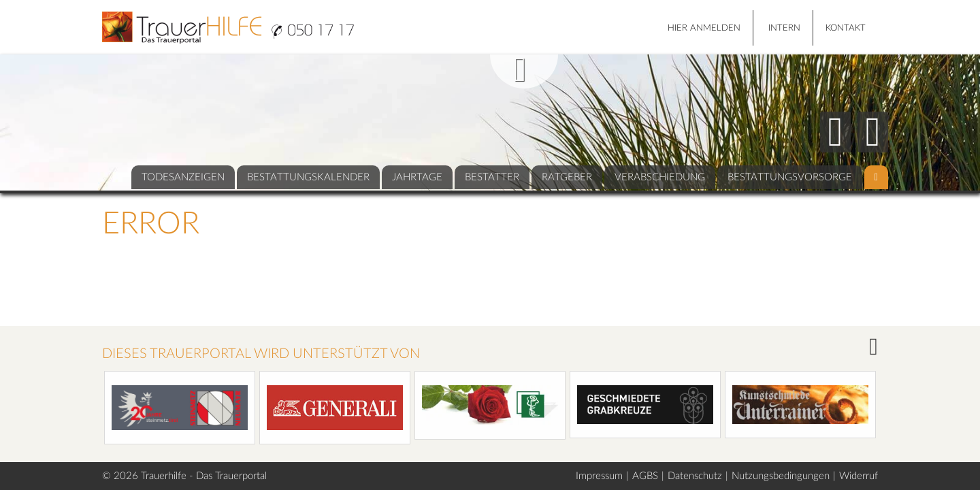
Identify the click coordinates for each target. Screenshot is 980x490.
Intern (784, 28)
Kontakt (846, 28)
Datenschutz (695, 476)
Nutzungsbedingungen (781, 476)
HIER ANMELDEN (704, 28)
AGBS (645, 476)
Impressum (599, 476)
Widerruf (859, 476)
